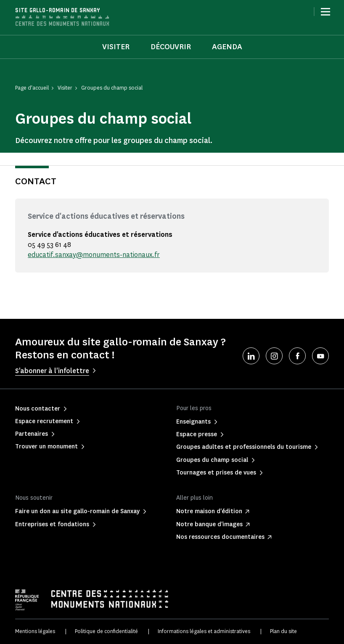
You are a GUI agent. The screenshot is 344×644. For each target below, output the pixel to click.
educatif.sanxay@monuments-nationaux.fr (94, 255)
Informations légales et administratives (204, 631)
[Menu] (325, 12)
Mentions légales (35, 631)
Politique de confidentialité (106, 631)
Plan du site (283, 631)
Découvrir (171, 47)
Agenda (227, 47)
